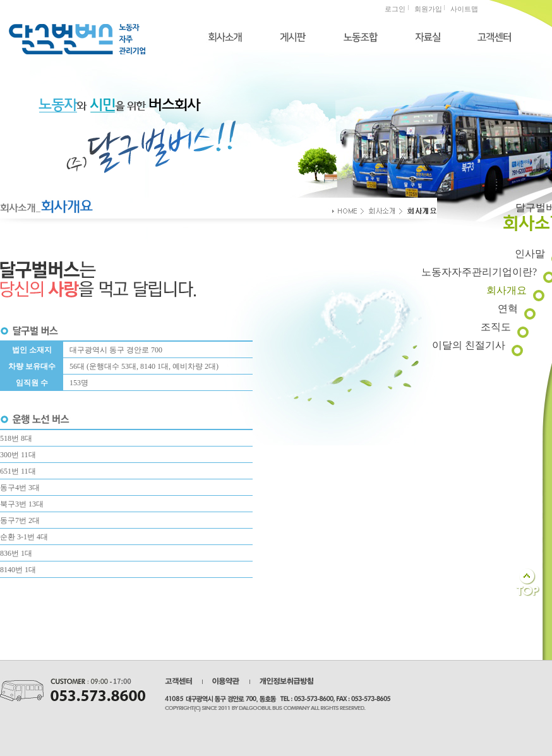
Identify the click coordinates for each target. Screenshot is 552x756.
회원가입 (428, 9)
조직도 (496, 327)
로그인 (395, 9)
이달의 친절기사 (469, 345)
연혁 (508, 309)
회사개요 (507, 290)
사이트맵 (464, 9)
